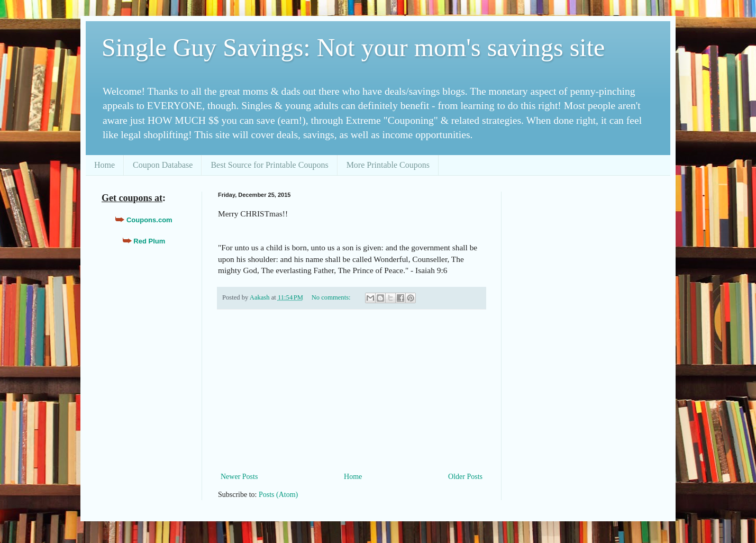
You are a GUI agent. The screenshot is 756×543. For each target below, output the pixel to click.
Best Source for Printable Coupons (269, 165)
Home (104, 165)
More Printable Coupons (388, 165)
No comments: (332, 297)
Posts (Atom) (278, 495)
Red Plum (149, 241)
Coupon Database (163, 165)
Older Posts (465, 477)
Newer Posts (239, 477)
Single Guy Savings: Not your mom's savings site (353, 47)
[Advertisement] (352, 391)
